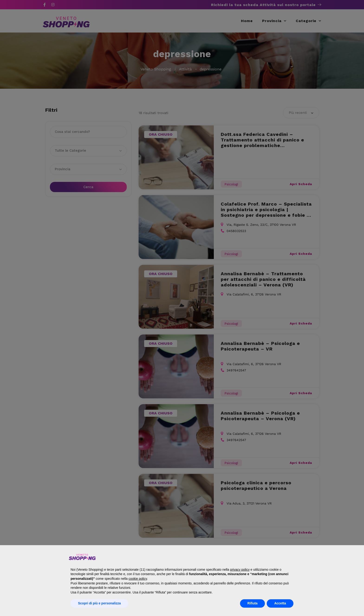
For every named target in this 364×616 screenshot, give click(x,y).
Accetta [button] (280, 603)
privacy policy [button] (240, 570)
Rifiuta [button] (253, 603)
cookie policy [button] (138, 579)
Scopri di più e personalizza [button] (99, 603)
